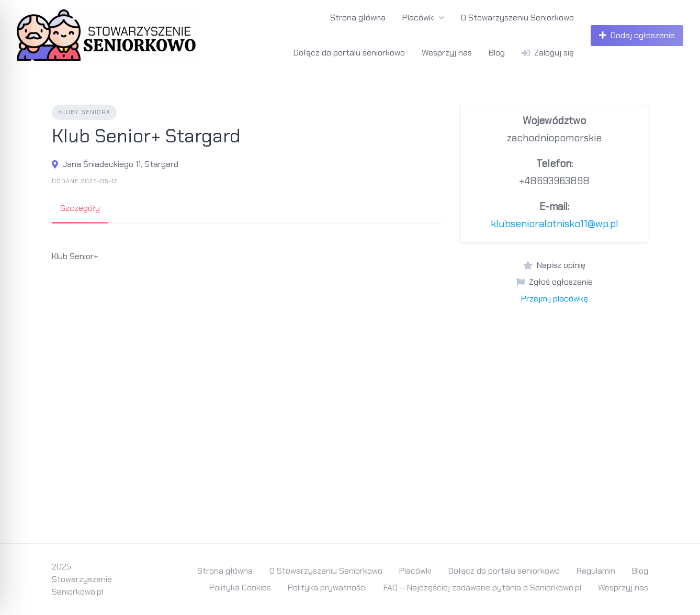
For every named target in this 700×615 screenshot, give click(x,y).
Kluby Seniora (84, 112)
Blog (497, 53)
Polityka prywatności (327, 588)
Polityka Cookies (240, 588)
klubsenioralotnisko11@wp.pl (555, 224)
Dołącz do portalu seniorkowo (349, 53)
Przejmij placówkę (555, 299)
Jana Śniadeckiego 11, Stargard (120, 164)
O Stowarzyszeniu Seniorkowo (517, 18)
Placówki (419, 18)
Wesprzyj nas (447, 53)
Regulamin (596, 571)
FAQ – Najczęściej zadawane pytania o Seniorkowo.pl (482, 588)
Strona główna (358, 18)
